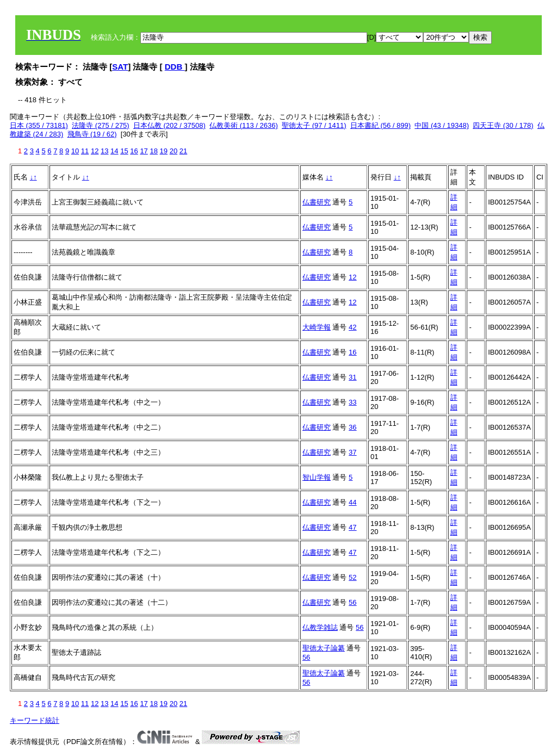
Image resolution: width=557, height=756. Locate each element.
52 (352, 577)
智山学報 (317, 477)
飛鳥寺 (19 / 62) (92, 134)
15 (124, 151)
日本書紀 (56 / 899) (380, 125)
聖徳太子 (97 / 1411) (314, 125)
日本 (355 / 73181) (39, 125)
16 (134, 151)
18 (153, 151)
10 (75, 151)
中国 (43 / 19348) (442, 125)
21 (183, 151)
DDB (175, 67)
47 (352, 527)
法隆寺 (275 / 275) (101, 125)
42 (352, 327)
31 (352, 377)
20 (174, 151)
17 (144, 151)
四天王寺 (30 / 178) (503, 125)
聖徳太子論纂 (324, 648)
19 (164, 151)
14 (114, 151)
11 (85, 151)
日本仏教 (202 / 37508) (169, 125)
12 (95, 151)
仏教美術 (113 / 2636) (244, 125)
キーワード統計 (35, 720)
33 (352, 402)
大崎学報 (317, 327)
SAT (120, 67)
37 (352, 452)
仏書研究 (317, 202)
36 (352, 427)
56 (352, 602)
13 (104, 151)
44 (352, 502)
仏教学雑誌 (320, 627)
